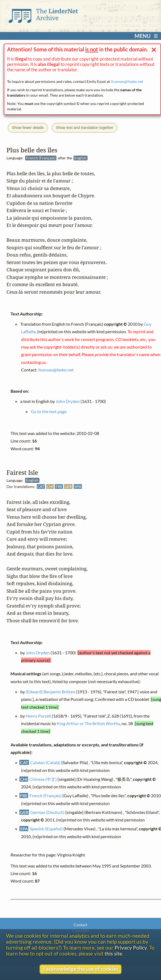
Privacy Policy (131, 948)
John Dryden (38, 652)
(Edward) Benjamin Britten (50, 691)
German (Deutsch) (47, 812)
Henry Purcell (38, 716)
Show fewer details (28, 128)
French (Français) (46, 795)
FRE (59, 486)
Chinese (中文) (43, 779)
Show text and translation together (85, 128)
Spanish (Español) (46, 829)
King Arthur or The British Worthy (89, 723)
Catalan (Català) (45, 762)
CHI (50, 486)
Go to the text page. (49, 411)
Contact (81, 925)
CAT (41, 486)
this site (113, 954)
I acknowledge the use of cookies (81, 969)
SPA (78, 486)
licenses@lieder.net (127, 81)
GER (68, 486)
